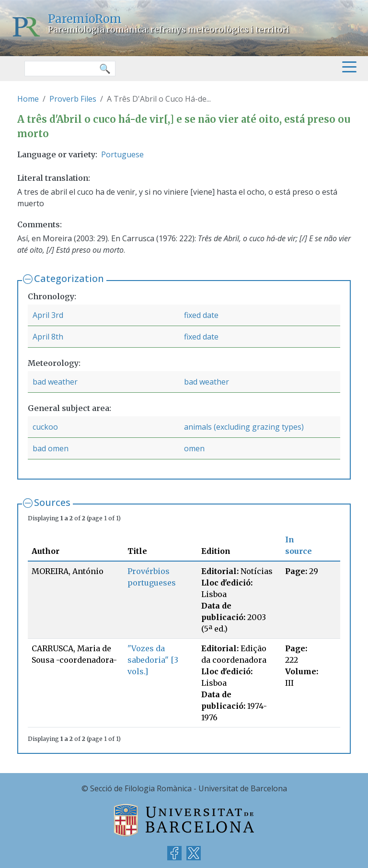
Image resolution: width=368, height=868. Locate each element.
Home (28, 99)
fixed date (201, 315)
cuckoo (45, 427)
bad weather (55, 382)
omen (194, 448)
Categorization (69, 278)
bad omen (51, 448)
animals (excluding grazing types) (244, 427)
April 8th (48, 337)
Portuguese (122, 154)
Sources (52, 502)
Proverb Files (73, 99)
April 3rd (48, 315)
